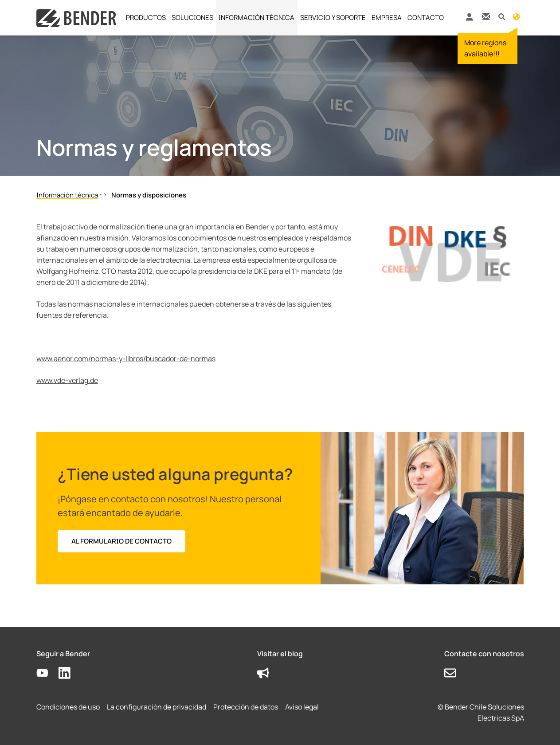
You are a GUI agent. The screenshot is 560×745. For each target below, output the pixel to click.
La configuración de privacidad (157, 707)
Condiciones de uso (68, 707)
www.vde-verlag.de (67, 380)
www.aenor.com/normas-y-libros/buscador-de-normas (126, 359)
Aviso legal (302, 707)
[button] (502, 16)
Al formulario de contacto (121, 541)
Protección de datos (246, 707)
